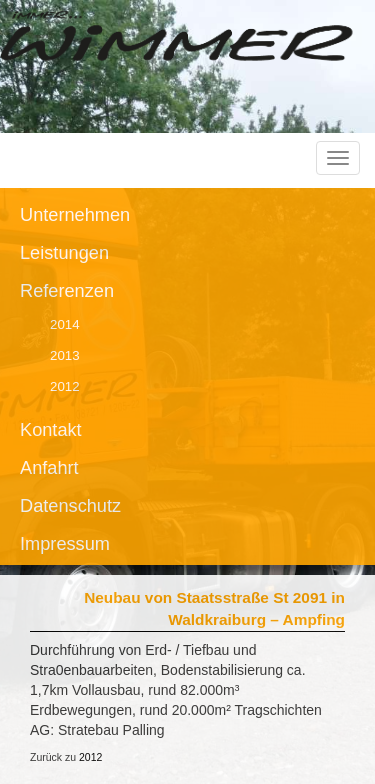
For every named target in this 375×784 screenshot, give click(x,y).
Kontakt (51, 430)
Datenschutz (70, 506)
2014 (65, 324)
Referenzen (67, 291)
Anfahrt (49, 468)
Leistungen (64, 253)
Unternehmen (75, 215)
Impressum (65, 544)
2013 (65, 355)
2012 (65, 386)
